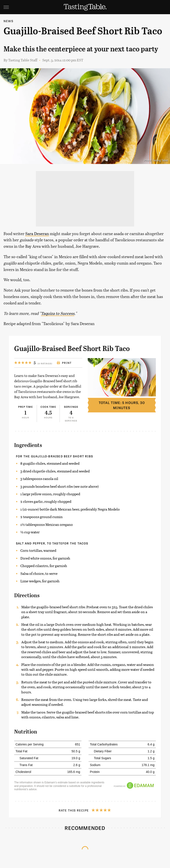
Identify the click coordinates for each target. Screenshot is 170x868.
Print (64, 363)
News (8, 21)
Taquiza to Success (58, 313)
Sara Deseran (37, 233)
